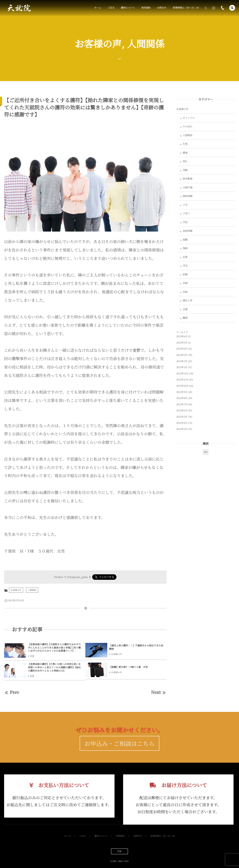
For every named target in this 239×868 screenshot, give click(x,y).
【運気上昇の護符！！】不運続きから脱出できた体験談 (136, 647)
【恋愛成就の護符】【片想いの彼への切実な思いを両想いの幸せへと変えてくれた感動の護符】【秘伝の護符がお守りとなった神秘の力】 (54, 667)
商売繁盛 (188, 179)
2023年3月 (182, 355)
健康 (185, 153)
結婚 (185, 274)
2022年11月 (182, 380)
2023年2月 (182, 361)
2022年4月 (182, 423)
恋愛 (32, 656)
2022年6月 (182, 410)
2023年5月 (182, 343)
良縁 (185, 283)
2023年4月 (182, 349)
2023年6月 (182, 336)
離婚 (185, 318)
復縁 (185, 248)
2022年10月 (182, 386)
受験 (185, 170)
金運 (185, 309)
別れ (185, 161)
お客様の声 (16, 590)
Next (159, 692)
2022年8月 (182, 398)
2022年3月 (182, 429)
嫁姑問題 (188, 196)
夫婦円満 (188, 187)
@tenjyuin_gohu (78, 577)
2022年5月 (182, 417)
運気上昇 (188, 300)
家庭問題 (188, 231)
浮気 (185, 266)
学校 (185, 222)
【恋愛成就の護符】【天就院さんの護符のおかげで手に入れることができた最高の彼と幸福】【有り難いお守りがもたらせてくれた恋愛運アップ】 (54, 648)
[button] (232, 8)
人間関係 (32, 590)
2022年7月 (182, 404)
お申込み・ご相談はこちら (119, 751)
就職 (185, 240)
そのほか (188, 126)
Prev (12, 692)
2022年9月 (182, 392)
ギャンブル (189, 118)
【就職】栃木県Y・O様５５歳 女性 (129, 667)
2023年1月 (182, 367)
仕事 (185, 144)
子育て (186, 213)
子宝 (185, 205)
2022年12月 (182, 374)
